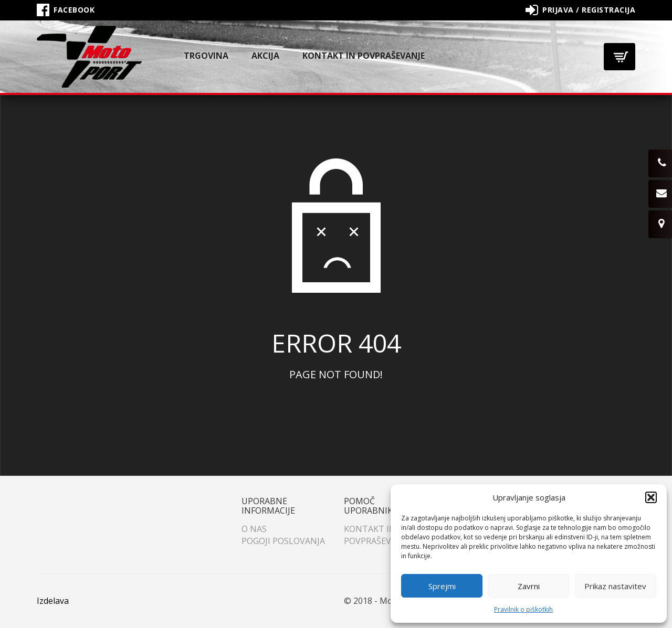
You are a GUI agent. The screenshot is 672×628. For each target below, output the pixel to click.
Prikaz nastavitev (615, 586)
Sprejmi (442, 586)
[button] (651, 497)
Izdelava (53, 601)
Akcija (265, 56)
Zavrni (529, 586)
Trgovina (206, 56)
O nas (254, 529)
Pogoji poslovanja (283, 541)
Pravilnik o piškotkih (523, 609)
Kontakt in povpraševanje (364, 56)
